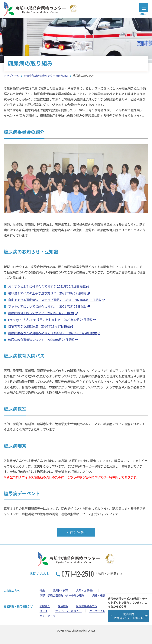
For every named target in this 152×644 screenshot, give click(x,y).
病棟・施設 (99, 595)
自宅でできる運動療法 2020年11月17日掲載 (39, 326)
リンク (44, 611)
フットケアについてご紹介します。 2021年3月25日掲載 (47, 306)
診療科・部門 (60, 590)
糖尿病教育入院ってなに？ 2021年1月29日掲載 (41, 313)
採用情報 (63, 606)
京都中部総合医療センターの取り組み (62, 595)
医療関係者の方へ (87, 606)
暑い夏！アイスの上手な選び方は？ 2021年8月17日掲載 (47, 293)
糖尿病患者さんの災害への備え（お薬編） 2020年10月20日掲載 (53, 333)
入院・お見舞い (85, 590)
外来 (42, 590)
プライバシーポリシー (68, 611)
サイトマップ (47, 616)
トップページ (12, 76)
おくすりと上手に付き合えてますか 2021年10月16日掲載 (47, 286)
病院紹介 (45, 606)
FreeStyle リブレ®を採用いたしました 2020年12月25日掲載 (50, 320)
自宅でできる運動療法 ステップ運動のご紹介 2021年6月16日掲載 (55, 300)
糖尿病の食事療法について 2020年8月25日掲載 (41, 340)
